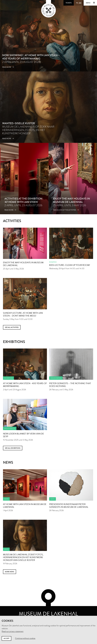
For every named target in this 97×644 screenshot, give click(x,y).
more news (10, 572)
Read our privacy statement (13, 631)
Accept (6, 638)
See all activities (12, 327)
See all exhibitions (13, 448)
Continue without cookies (25, 638)
